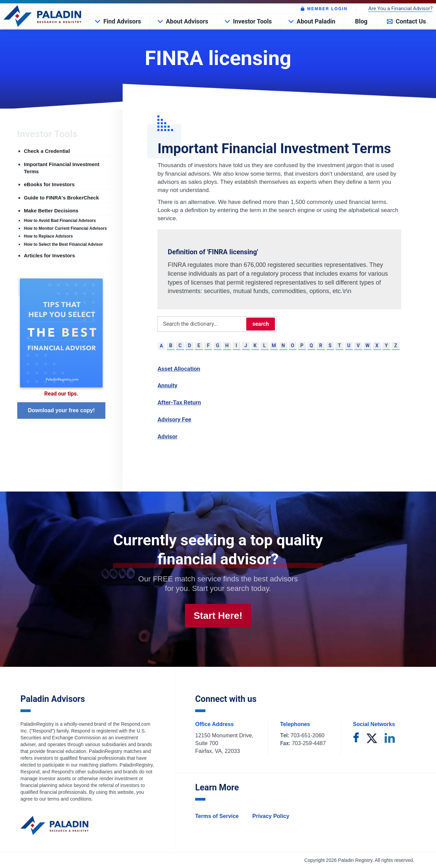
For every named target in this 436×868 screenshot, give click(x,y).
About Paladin (316, 21)
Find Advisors (122, 21)
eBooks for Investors (49, 184)
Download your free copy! (61, 410)
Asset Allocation (179, 369)
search (261, 324)
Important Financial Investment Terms (62, 168)
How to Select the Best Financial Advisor (63, 244)
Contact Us (411, 21)
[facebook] (356, 739)
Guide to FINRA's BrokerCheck (61, 198)
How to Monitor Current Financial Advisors (65, 228)
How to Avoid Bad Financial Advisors (60, 221)
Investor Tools (252, 21)
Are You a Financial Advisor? (400, 9)
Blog (361, 21)
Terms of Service (217, 816)
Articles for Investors (49, 255)
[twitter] (372, 739)
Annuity (167, 385)
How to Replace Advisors (48, 236)
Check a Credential (47, 151)
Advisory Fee (174, 419)
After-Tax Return (179, 402)
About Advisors (187, 21)
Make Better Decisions (51, 211)
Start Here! (218, 616)
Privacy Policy (271, 816)
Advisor (167, 436)
